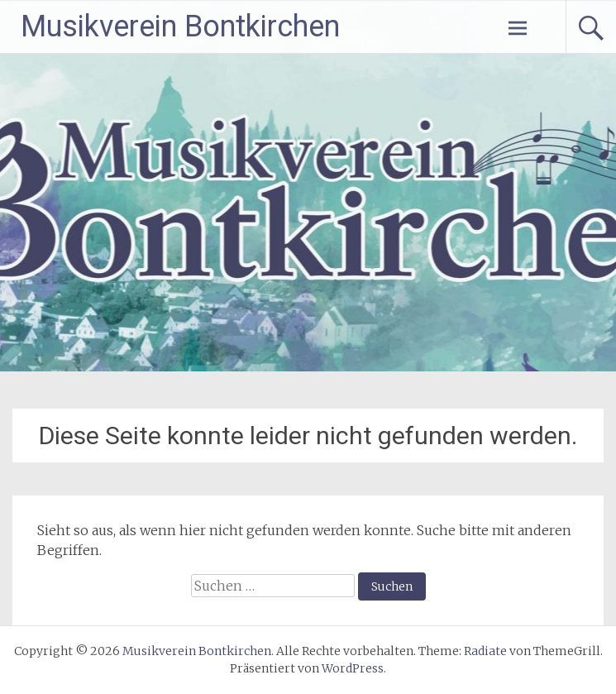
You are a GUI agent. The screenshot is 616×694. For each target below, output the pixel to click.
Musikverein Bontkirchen (180, 26)
